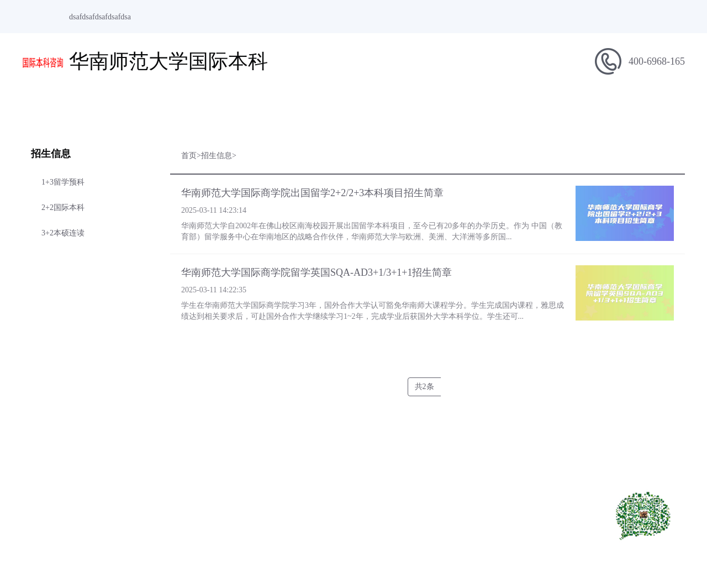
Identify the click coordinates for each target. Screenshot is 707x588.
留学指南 (387, 108)
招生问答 (519, 108)
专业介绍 (453, 108)
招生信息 (254, 108)
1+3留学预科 (63, 182)
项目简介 (188, 108)
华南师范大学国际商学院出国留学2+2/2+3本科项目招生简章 (312, 193)
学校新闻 (320, 108)
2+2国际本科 (63, 208)
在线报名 (652, 108)
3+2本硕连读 (63, 233)
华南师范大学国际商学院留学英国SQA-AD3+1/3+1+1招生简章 (316, 272)
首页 (189, 156)
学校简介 (122, 108)
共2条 (424, 387)
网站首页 (55, 108)
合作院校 (585, 108)
